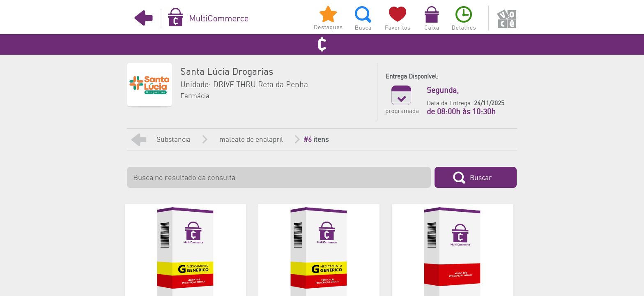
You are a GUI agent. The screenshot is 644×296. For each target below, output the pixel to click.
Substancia (174, 140)
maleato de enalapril (251, 140)
